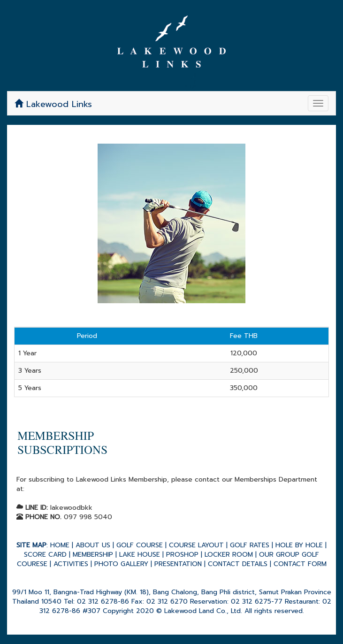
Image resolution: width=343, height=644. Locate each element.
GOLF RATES (250, 545)
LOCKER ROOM (229, 555)
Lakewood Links (53, 104)
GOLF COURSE (140, 545)
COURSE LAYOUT (196, 545)
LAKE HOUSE (140, 555)
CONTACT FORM (300, 564)
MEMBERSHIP (93, 555)
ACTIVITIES (71, 564)
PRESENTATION (178, 564)
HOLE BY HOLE (299, 545)
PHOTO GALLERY (121, 564)
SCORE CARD (45, 555)
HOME (60, 545)
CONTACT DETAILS (238, 564)
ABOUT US (93, 545)
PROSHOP (182, 555)
